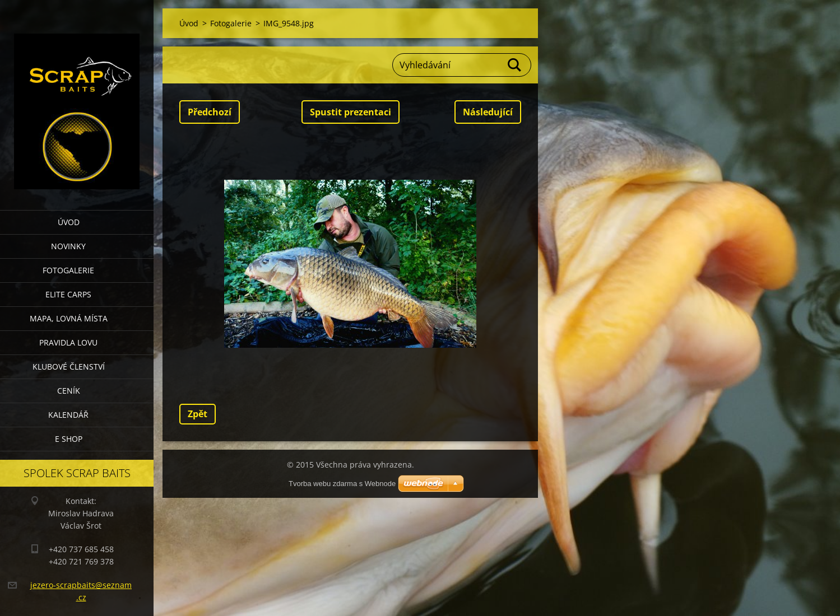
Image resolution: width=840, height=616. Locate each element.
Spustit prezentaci (351, 112)
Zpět (198, 414)
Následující (488, 112)
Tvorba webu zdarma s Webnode (342, 484)
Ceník (69, 391)
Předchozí (210, 112)
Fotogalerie (68, 270)
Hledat (515, 65)
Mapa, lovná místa (69, 318)
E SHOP (69, 439)
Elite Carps (68, 294)
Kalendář (68, 415)
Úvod (69, 222)
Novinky (68, 246)
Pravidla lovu (68, 342)
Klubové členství (69, 367)
